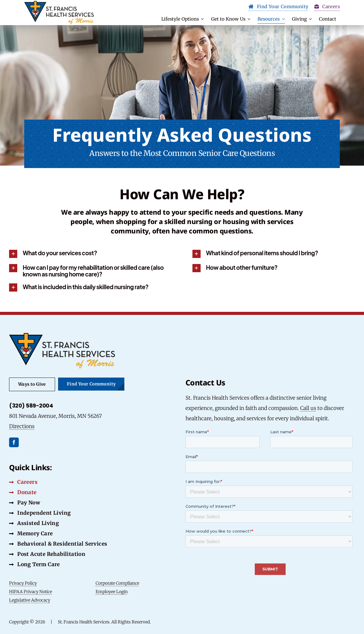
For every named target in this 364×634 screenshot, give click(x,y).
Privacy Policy (23, 583)
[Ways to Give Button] (32, 384)
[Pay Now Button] (25, 503)
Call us (308, 408)
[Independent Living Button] (40, 513)
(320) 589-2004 (31, 406)
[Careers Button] (23, 482)
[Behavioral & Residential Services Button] (58, 544)
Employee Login (112, 592)
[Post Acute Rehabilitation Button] (47, 554)
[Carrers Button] (327, 7)
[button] (90, 254)
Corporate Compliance (117, 583)
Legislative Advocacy (30, 600)
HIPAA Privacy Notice (31, 592)
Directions (22, 426)
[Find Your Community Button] (279, 7)
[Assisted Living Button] (34, 523)
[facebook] (14, 442)
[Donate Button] (23, 492)
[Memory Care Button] (31, 533)
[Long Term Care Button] (34, 564)
